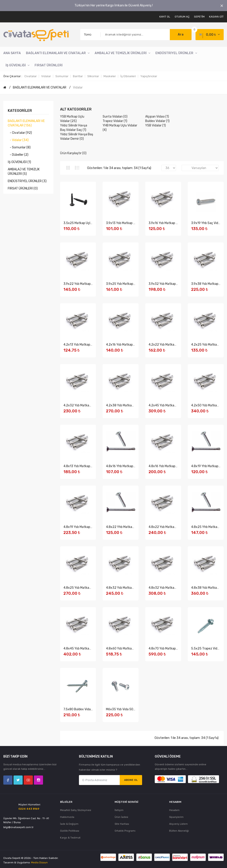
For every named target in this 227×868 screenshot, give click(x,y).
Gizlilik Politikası (70, 831)
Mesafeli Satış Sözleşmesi (76, 810)
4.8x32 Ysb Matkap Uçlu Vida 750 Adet (176, 588)
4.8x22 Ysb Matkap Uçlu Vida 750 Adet (176, 527)
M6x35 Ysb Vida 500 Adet (124, 709)
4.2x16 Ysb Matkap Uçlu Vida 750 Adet (133, 345)
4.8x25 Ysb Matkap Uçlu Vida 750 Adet (91, 588)
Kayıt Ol (165, 17)
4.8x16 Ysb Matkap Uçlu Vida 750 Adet (176, 466)
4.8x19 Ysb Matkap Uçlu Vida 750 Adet (91, 527)
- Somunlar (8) (19, 147)
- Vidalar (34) (18, 140)
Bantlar (78, 76)
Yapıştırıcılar (149, 76)
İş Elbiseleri (128, 76)
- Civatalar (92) (20, 133)
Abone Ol (131, 780)
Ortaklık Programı (125, 831)
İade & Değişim (69, 824)
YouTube (28, 780)
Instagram (38, 780)
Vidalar (46, 76)
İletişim (119, 810)
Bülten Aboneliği (179, 831)
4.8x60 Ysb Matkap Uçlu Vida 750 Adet (134, 649)
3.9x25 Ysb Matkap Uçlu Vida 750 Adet (134, 284)
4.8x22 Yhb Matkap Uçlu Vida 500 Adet (134, 527)
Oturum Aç (182, 17)
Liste (77, 168)
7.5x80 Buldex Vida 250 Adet (84, 709)
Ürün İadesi (121, 817)
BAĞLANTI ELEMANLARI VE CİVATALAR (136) (26, 123)
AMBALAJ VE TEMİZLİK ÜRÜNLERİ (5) (24, 172)
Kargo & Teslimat (70, 838)
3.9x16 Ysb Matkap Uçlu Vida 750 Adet (176, 223)
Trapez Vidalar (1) (115, 121)
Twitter (18, 780)
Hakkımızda (67, 817)
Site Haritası (122, 824)
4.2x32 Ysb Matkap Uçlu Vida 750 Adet (91, 405)
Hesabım (174, 810)
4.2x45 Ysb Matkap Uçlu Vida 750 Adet (176, 405)
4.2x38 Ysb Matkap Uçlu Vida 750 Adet (134, 405)
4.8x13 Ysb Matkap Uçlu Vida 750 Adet (91, 466)
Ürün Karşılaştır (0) (73, 153)
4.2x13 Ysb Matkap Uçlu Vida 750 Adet (91, 345)
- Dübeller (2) (18, 155)
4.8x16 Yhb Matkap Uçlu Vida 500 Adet (134, 466)
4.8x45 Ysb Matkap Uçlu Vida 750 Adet (91, 649)
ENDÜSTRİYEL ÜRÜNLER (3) (27, 181)
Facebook (8, 780)
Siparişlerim (176, 817)
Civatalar (31, 76)
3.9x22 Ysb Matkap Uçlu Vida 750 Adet (91, 284)
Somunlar (62, 76)
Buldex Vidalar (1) (157, 121)
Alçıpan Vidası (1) (157, 117)
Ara (181, 34)
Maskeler (110, 76)
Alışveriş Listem (178, 824)
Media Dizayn (39, 862)
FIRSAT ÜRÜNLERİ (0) (23, 188)
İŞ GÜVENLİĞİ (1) (19, 162)
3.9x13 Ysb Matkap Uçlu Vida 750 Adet (133, 223)
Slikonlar (93, 76)
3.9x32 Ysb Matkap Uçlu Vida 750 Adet (176, 284)
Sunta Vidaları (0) (115, 117)
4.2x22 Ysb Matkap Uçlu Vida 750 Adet (176, 345)
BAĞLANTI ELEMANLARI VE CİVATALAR (40, 88)
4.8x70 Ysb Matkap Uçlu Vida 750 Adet (176, 649)
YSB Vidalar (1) (156, 125)
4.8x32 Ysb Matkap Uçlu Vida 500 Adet (134, 588)
